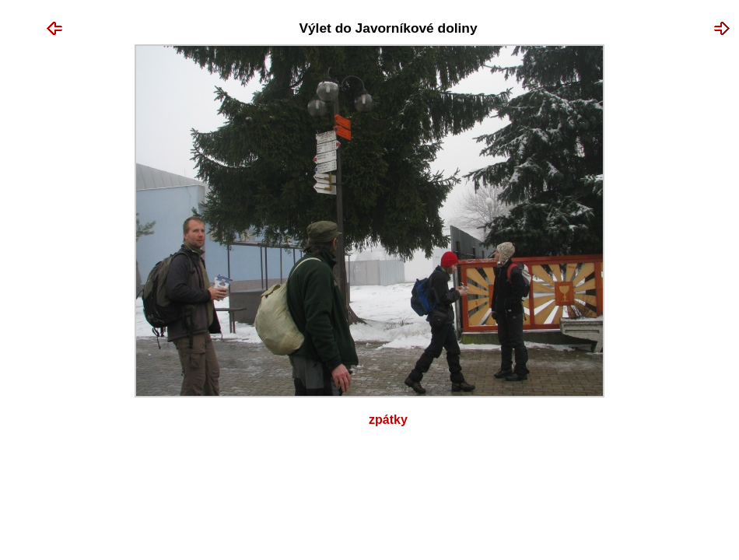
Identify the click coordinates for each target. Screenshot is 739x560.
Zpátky (388, 420)
